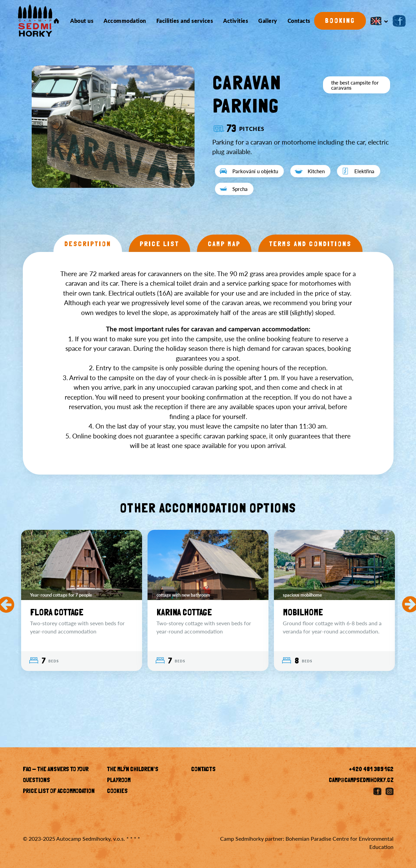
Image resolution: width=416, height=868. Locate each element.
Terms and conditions (310, 244)
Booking (340, 21)
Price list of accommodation (59, 792)
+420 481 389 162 (371, 770)
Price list (159, 244)
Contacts (299, 21)
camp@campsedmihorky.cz (361, 781)
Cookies (117, 792)
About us (82, 21)
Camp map (224, 244)
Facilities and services (185, 21)
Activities (236, 21)
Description (88, 244)
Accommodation (125, 21)
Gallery (268, 21)
